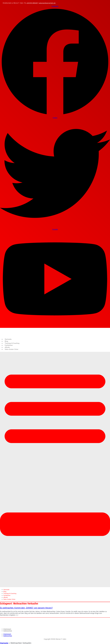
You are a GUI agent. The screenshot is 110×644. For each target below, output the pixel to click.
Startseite (8, 339)
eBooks (7, 347)
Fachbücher (9, 345)
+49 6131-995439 (32, 3)
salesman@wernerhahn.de (47, 3)
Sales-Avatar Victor (11, 349)
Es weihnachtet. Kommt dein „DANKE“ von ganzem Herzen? (26, 608)
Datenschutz (8, 631)
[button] (55, 469)
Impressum (7, 629)
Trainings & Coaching (12, 343)
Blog (6, 341)
